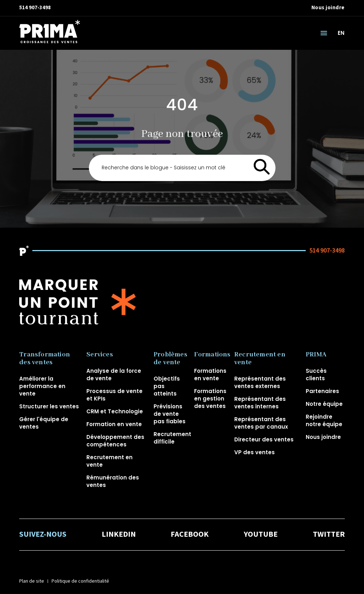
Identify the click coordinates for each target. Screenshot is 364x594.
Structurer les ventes (49, 406)
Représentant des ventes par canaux (261, 423)
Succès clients (316, 375)
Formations (212, 355)
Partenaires (322, 391)
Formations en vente (210, 375)
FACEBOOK (190, 534)
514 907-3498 (35, 8)
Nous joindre (328, 8)
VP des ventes (255, 452)
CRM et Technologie (115, 411)
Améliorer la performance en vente (42, 386)
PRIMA (316, 355)
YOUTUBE (261, 534)
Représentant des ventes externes (260, 382)
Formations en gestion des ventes (210, 399)
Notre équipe (324, 404)
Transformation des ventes (45, 359)
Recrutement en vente (260, 359)
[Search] (182, 168)
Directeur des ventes (264, 439)
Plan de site (32, 581)
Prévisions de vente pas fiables (170, 414)
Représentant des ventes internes (260, 403)
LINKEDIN (119, 534)
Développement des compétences (115, 441)
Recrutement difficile (172, 438)
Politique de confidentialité (80, 581)
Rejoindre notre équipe (324, 420)
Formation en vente (114, 424)
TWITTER (329, 534)
